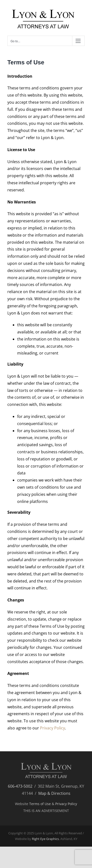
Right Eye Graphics (45, 839)
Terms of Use (40, 804)
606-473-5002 (20, 786)
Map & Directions (54, 793)
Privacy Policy (53, 728)
